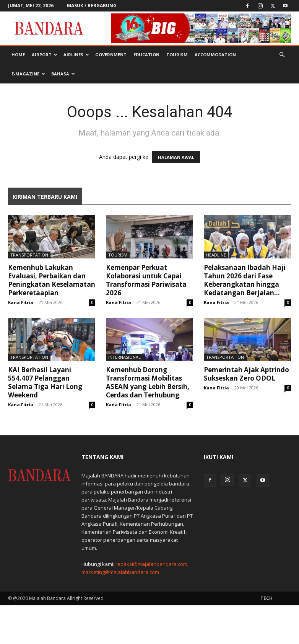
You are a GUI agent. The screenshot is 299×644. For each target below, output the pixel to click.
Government (111, 55)
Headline (216, 255)
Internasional (124, 357)
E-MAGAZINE (28, 74)
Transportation (29, 255)
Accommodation (215, 55)
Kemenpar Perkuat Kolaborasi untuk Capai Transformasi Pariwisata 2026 (146, 280)
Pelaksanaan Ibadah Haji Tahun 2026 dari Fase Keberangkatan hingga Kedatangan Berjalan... (245, 280)
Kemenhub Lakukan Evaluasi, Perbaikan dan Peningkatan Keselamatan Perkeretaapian (52, 280)
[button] (282, 55)
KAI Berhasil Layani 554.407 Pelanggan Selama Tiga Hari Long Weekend (45, 382)
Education (146, 55)
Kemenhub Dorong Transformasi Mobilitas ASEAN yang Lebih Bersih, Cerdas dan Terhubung (148, 382)
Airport (45, 55)
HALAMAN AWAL (176, 157)
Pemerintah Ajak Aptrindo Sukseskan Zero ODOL (246, 374)
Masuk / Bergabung (92, 6)
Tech (266, 598)
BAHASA (63, 74)
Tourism (177, 55)
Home (18, 55)
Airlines (76, 55)
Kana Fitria (21, 302)
